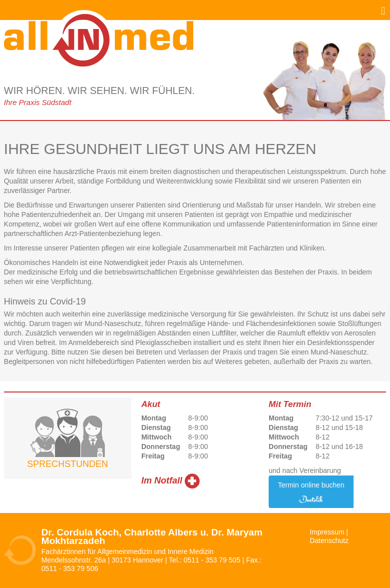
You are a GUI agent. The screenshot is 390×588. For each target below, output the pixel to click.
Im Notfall (162, 480)
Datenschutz (329, 540)
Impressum (327, 532)
